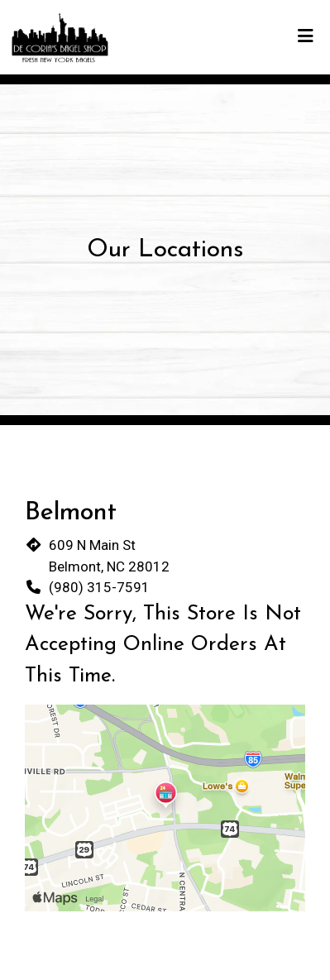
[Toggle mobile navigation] (306, 37)
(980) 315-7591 (99, 587)
